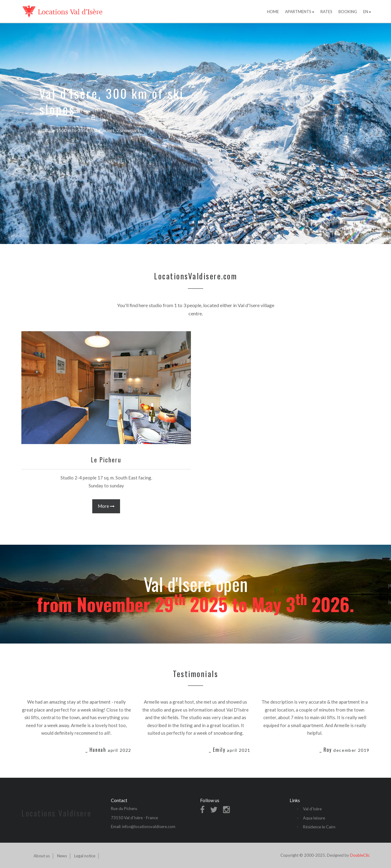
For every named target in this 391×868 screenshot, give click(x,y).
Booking (348, 12)
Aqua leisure (314, 818)
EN (367, 12)
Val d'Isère (312, 809)
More (106, 506)
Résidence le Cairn (319, 827)
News (62, 856)
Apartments (300, 12)
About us (42, 856)
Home (273, 12)
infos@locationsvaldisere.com (149, 827)
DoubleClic (360, 855)
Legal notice (85, 856)
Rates (326, 12)
